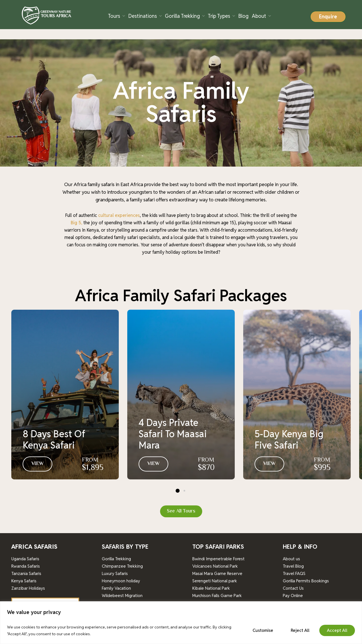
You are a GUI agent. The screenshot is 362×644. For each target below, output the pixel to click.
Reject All (300, 630)
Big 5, (77, 212)
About (259, 16)
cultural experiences (118, 205)
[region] (181, 623)
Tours (114, 16)
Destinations (143, 16)
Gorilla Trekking (182, 16)
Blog (243, 16)
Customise (263, 630)
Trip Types (219, 16)
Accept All (337, 630)
